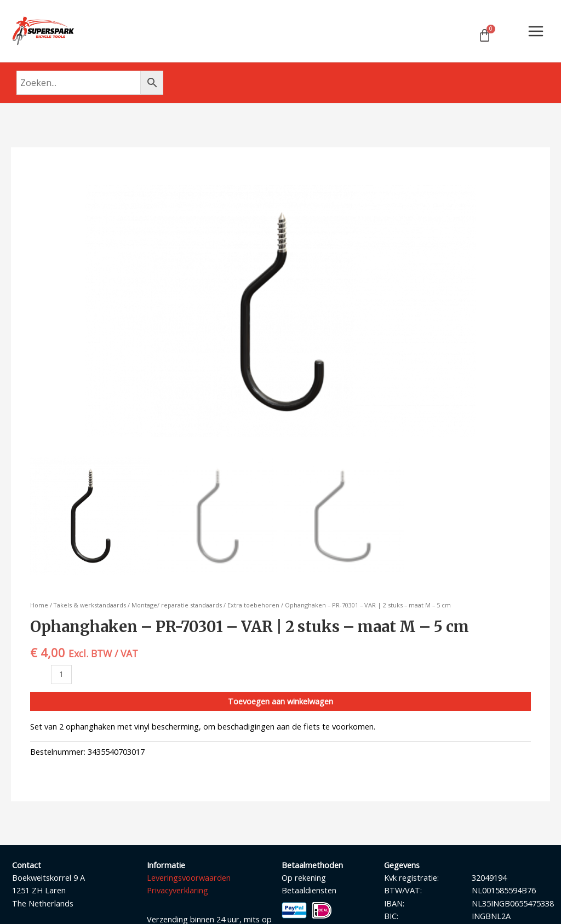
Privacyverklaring (178, 891)
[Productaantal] (61, 675)
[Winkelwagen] (485, 36)
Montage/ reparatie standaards (177, 606)
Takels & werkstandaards (90, 606)
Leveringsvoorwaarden (189, 878)
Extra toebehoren (253, 606)
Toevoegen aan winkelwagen (280, 702)
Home (39, 606)
